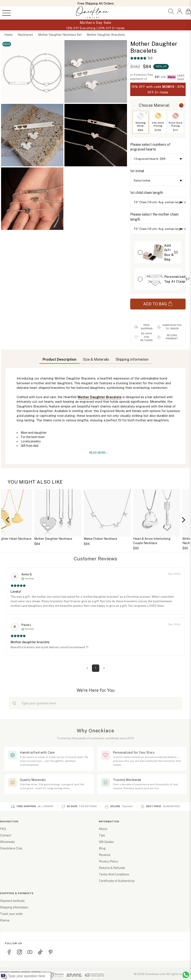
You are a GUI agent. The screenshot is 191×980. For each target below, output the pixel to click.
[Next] (183, 520)
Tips (102, 835)
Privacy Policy (108, 861)
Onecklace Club (11, 848)
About (103, 829)
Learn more (181, 77)
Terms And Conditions (114, 874)
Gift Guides (106, 842)
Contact (6, 835)
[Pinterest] (51, 952)
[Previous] (8, 520)
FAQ (3, 829)
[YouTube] (30, 952)
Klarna (5, 920)
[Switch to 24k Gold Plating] (158, 116)
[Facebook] (9, 952)
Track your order (11, 914)
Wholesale (7, 842)
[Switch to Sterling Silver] (140, 116)
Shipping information (14, 907)
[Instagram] (19, 952)
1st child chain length (147, 193)
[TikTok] (40, 952)
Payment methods (12, 901)
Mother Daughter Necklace (91, 539)
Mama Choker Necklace (138, 539)
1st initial (137, 171)
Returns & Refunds (112, 868)
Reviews (105, 855)
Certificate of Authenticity (117, 881)
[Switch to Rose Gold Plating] (175, 116)
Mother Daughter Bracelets (100, 397)
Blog (102, 848)
